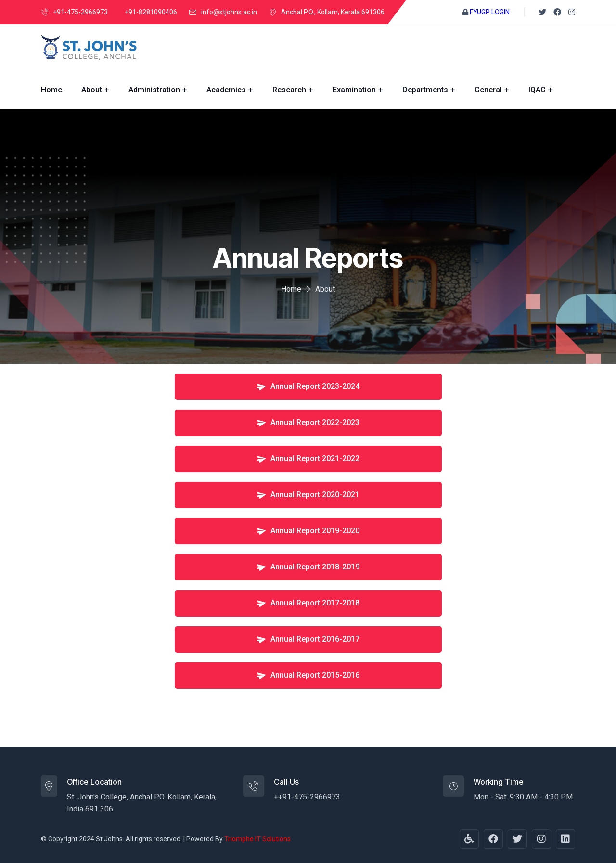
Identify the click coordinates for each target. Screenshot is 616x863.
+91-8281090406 (151, 12)
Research (289, 90)
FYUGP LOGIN (490, 12)
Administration (154, 90)
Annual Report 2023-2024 (307, 386)
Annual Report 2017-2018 (307, 602)
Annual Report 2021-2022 (307, 458)
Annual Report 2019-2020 (307, 530)
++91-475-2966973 (307, 797)
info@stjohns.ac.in (229, 12)
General (488, 90)
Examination (354, 90)
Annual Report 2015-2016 (307, 675)
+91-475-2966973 (80, 12)
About (92, 90)
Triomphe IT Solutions (257, 839)
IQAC (537, 90)
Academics (226, 90)
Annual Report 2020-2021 (307, 494)
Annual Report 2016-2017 (307, 638)
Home (51, 90)
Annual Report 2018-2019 (307, 566)
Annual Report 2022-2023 (307, 422)
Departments (425, 90)
